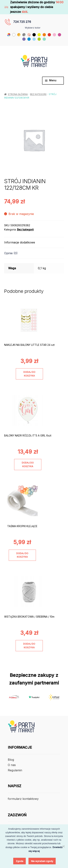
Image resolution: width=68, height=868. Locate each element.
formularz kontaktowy (23, 799)
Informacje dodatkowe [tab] (20, 242)
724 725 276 (22, 22)
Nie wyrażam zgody (42, 861)
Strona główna (18, 94)
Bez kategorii (38, 94)
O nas (12, 765)
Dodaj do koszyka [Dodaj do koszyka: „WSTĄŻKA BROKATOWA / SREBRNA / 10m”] (29, 646)
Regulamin (15, 770)
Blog (11, 760)
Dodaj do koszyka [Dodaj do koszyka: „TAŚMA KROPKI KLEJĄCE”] (22, 555)
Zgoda (19, 861)
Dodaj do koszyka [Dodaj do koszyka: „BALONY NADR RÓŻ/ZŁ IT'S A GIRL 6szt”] (28, 464)
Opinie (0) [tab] (11, 253)
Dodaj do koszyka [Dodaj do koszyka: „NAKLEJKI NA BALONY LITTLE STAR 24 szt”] (29, 374)
